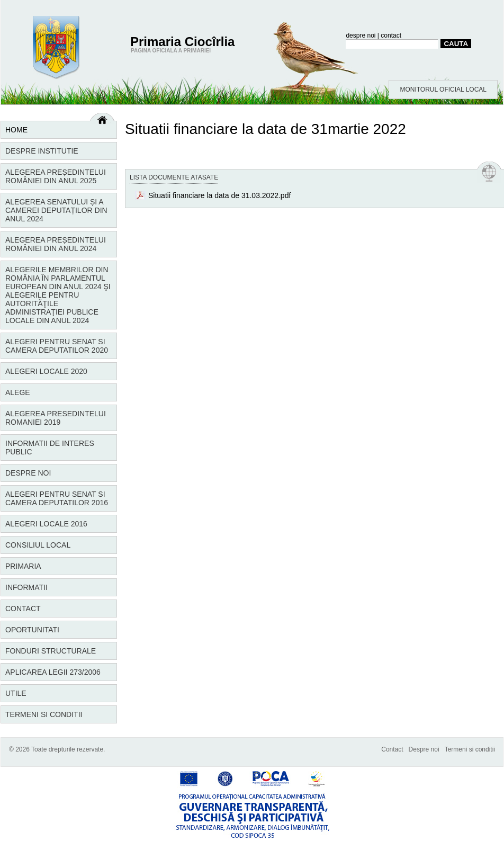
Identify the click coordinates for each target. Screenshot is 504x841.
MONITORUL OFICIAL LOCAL (443, 90)
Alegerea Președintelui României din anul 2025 (56, 176)
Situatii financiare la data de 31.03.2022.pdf (219, 195)
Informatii (26, 587)
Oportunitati (32, 630)
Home (16, 130)
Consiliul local (38, 545)
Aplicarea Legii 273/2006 (53, 672)
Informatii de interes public (50, 448)
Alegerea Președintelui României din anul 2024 (56, 244)
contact (391, 35)
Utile (16, 693)
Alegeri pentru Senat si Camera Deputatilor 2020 (57, 346)
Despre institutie (42, 151)
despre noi (361, 35)
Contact (23, 609)
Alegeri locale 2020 (46, 371)
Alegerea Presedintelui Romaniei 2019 (56, 418)
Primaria (23, 566)
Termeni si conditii (44, 714)
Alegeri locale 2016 (46, 524)
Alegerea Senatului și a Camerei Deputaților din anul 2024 (56, 210)
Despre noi (28, 473)
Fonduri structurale (51, 651)
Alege (18, 392)
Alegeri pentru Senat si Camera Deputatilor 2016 (57, 498)
